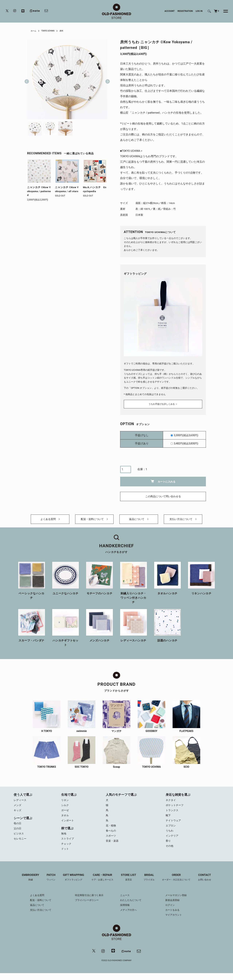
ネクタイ (171, 803)
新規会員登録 (175, 906)
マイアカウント (177, 921)
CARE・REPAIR (101, 884)
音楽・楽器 (113, 847)
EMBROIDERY (26, 884)
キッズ (18, 814)
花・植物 (111, 830)
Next (106, 79)
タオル (65, 819)
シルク (65, 808)
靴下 (168, 819)
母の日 (18, 828)
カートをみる (175, 916)
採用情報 (125, 911)
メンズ (18, 808)
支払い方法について (183, 520)
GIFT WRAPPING (71, 884)
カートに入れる (163, 480)
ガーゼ (65, 814)
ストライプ (68, 844)
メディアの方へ (129, 916)
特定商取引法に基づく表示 (88, 901)
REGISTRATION (185, 11)
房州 (66, 31)
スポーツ (111, 841)
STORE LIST (129, 884)
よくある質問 (50, 520)
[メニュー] (224, 11)
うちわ (170, 836)
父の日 (18, 833)
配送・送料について (94, 520)
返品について (139, 520)
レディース (20, 803)
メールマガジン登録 (179, 901)
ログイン (173, 911)
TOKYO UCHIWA (50, 31)
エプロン (171, 830)
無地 (64, 838)
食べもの (111, 836)
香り (168, 847)
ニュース (125, 901)
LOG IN (199, 11)
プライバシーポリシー (85, 906)
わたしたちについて (132, 906)
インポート (68, 825)
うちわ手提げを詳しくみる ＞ (163, 403)
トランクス (172, 814)
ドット (65, 855)
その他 (170, 852)
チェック (67, 849)
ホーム (34, 31)
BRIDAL (151, 884)
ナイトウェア (174, 825)
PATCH (47, 884)
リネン (65, 803)
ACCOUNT (170, 11)
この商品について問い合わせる (163, 495)
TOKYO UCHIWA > (133, 151)
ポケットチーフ (175, 808)
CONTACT (209, 884)
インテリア (172, 841)
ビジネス (19, 838)
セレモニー (20, 844)
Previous (27, 79)
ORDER (179, 884)
